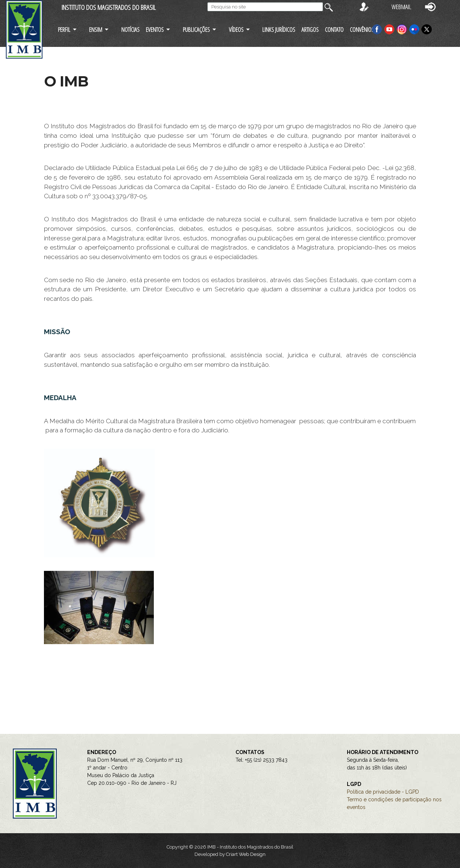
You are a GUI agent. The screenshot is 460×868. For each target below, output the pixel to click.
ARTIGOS (310, 29)
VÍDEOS (236, 29)
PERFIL (64, 29)
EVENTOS (155, 29)
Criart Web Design (246, 854)
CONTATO (334, 29)
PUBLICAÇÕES (196, 29)
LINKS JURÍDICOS (279, 29)
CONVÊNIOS (362, 29)
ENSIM (96, 29)
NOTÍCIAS (130, 29)
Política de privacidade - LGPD (383, 792)
